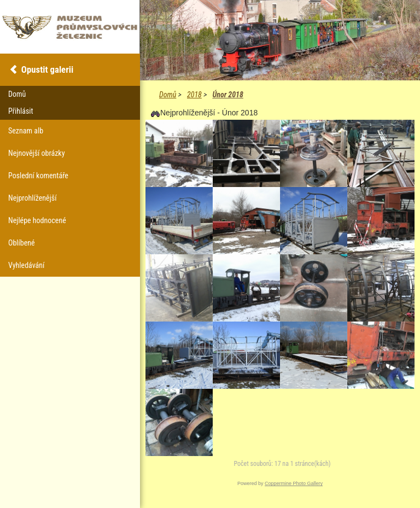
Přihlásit (21, 111)
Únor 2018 (227, 95)
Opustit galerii (47, 69)
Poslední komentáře (38, 176)
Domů (168, 95)
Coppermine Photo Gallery (294, 483)
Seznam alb (26, 131)
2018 (194, 95)
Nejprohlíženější (32, 198)
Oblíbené (22, 243)
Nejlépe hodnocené (37, 220)
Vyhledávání (26, 265)
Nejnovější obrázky (37, 153)
